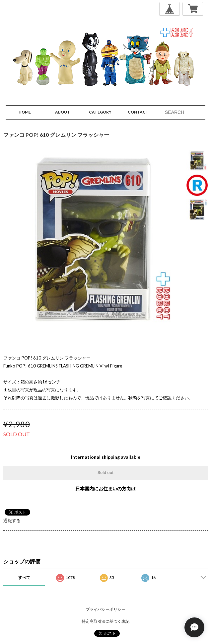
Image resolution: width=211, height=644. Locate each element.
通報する (12, 521)
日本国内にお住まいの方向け (105, 488)
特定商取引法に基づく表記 (105, 621)
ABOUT (63, 112)
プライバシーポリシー (105, 609)
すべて (24, 577)
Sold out (105, 473)
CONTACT (138, 112)
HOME (25, 112)
